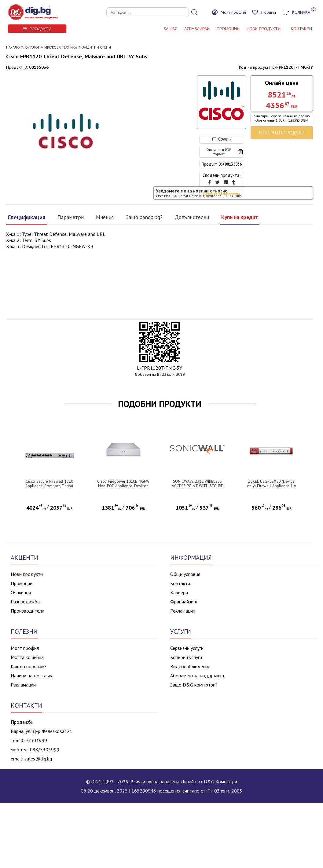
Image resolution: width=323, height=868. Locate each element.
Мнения (105, 217)
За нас (171, 29)
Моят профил (25, 648)
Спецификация (26, 217)
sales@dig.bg (38, 759)
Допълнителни (192, 217)
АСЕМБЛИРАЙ (197, 29)
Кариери (179, 592)
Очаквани (21, 592)
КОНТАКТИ (301, 29)
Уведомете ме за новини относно (199, 193)
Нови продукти (27, 574)
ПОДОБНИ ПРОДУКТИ (160, 404)
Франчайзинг (184, 602)
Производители (28, 611)
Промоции (228, 29)
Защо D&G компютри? (194, 685)
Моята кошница (27, 657)
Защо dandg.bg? (144, 217)
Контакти (180, 583)
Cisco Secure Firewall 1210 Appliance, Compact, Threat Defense (49, 486)
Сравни (222, 139)
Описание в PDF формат (225, 152)
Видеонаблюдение (190, 666)
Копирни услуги (186, 657)
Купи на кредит (240, 217)
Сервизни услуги (187, 648)
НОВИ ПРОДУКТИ (264, 29)
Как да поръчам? (29, 666)
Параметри (71, 217)
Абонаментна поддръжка (197, 676)
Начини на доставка (32, 676)
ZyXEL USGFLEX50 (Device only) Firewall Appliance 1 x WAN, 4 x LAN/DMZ (272, 486)
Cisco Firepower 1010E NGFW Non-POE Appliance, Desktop (123, 484)
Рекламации (183, 611)
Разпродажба (25, 602)
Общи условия (185, 574)
